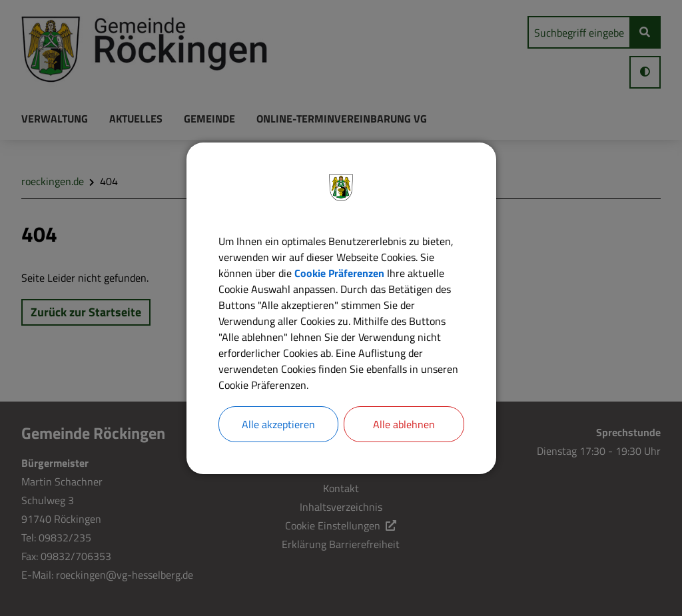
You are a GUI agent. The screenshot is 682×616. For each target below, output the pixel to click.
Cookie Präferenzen (339, 273)
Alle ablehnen (404, 424)
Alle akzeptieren (278, 424)
